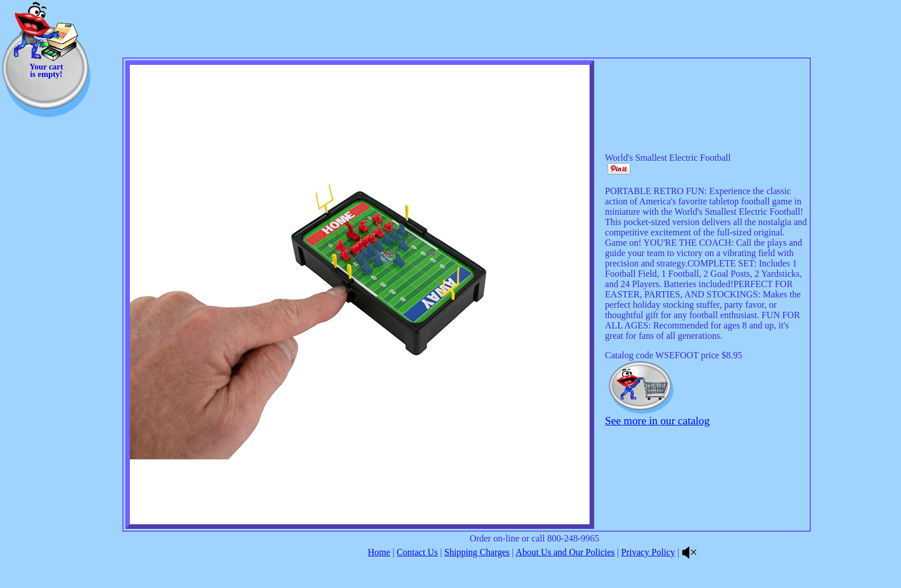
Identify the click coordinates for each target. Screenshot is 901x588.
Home (379, 552)
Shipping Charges (477, 552)
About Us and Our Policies (565, 552)
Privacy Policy (648, 552)
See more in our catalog (657, 421)
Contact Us (417, 552)
